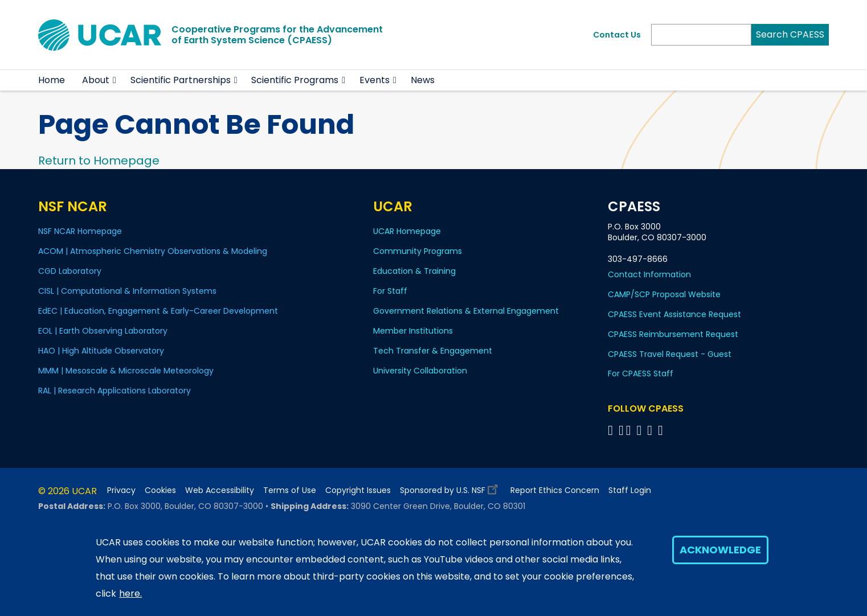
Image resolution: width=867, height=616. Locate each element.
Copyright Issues (358, 490)
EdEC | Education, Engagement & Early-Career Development (158, 311)
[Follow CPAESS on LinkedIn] (641, 430)
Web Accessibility (220, 490)
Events (375, 80)
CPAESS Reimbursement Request (673, 334)
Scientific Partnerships (181, 80)
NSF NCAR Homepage (80, 231)
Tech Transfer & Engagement (433, 351)
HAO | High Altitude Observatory (101, 351)
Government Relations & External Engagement (466, 311)
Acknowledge (720, 550)
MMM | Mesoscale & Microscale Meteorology (126, 371)
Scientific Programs (295, 80)
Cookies (160, 490)
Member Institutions (413, 331)
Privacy (121, 490)
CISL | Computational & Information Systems (127, 291)
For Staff (390, 291)
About (96, 80)
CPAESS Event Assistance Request (674, 314)
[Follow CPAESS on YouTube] (662, 430)
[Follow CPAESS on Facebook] (612, 430)
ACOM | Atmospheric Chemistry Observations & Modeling (153, 251)
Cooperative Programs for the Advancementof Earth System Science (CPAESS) (277, 35)
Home (52, 80)
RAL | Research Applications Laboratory (114, 391)
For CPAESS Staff (641, 373)
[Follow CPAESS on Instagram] (651, 430)
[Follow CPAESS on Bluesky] (621, 430)
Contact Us (617, 35)
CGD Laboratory (70, 271)
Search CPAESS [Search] (790, 34)
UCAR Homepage (407, 231)
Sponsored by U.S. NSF (451, 488)
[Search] (701, 35)
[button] (115, 80)
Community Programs (418, 251)
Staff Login (630, 490)
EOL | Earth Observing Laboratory (103, 331)
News (423, 80)
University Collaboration (420, 371)
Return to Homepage (99, 161)
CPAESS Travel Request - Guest (670, 354)
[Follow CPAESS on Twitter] (630, 430)
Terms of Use (290, 490)
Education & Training (414, 271)
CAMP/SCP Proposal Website (664, 294)
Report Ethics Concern (555, 490)
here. (130, 594)
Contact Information (649, 274)
